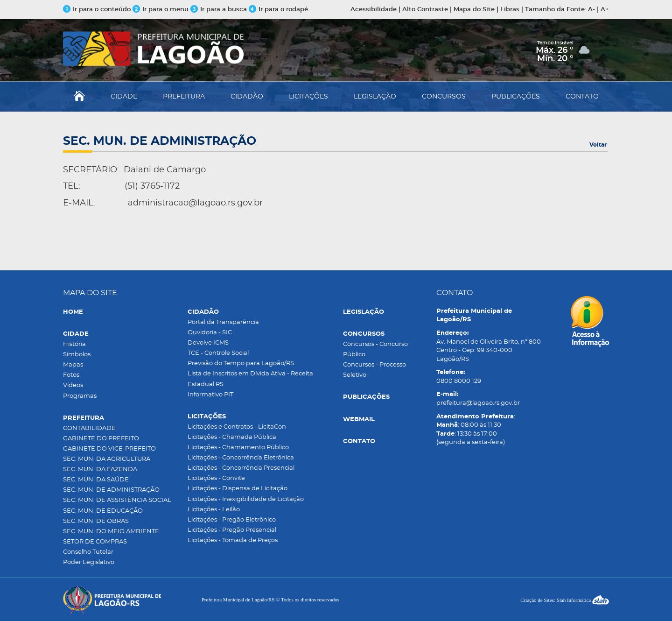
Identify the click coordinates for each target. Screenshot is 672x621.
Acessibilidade (374, 10)
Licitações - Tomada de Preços (233, 540)
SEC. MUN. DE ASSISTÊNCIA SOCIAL (117, 500)
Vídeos (73, 385)
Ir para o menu (161, 10)
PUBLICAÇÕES (516, 97)
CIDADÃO (247, 97)
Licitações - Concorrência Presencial (241, 468)
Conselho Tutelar (88, 552)
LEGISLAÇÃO (375, 97)
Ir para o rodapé (278, 10)
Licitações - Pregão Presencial (232, 530)
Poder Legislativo (89, 562)
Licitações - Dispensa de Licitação (238, 489)
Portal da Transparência (223, 322)
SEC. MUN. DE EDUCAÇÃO (103, 511)
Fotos (71, 375)
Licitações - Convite (216, 478)
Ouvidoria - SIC (210, 333)
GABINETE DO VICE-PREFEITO (109, 449)
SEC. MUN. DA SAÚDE (96, 480)
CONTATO (582, 97)
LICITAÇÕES (308, 97)
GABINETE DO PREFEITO (101, 439)
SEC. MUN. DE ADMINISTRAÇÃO (111, 490)
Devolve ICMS (208, 343)
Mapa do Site (474, 10)
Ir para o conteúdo (97, 10)
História (74, 344)
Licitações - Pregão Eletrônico (232, 520)
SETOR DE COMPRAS (95, 542)
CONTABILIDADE (89, 428)
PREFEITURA (184, 97)
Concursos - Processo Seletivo (374, 370)
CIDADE (124, 97)
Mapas (73, 365)
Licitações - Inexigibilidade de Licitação (246, 499)
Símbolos (77, 355)
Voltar (598, 145)
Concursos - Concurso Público (375, 349)
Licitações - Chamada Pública (232, 437)
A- (591, 10)
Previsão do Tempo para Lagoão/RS (241, 363)
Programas (80, 396)
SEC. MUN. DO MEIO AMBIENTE (111, 532)
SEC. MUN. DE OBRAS (96, 521)
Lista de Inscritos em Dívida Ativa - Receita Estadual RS (250, 379)
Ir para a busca (219, 10)
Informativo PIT (210, 395)
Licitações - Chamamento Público (238, 448)
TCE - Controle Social (218, 353)
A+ (605, 10)
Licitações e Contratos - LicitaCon (237, 427)
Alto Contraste (425, 10)
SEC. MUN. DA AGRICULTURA (107, 459)
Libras (510, 10)
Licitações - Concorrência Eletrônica (241, 458)
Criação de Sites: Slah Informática (565, 600)
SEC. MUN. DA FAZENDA (100, 469)
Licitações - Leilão (214, 510)
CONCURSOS (444, 97)
